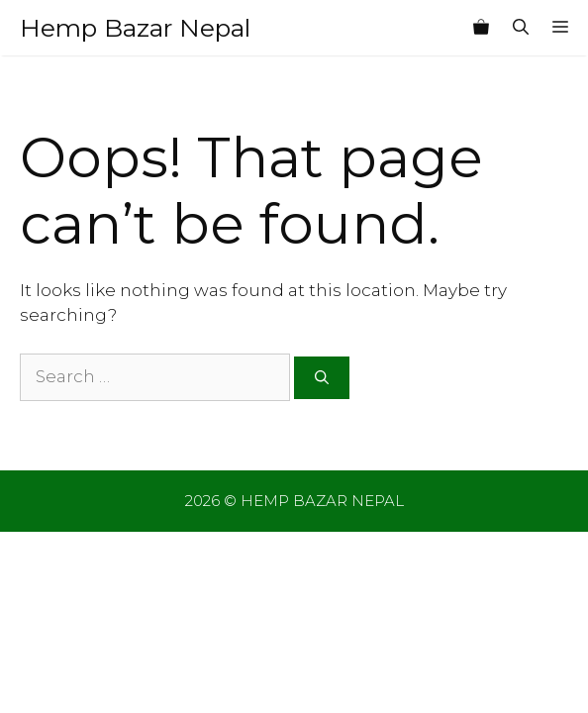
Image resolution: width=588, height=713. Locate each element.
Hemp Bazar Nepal (135, 28)
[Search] (322, 378)
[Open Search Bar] (521, 28)
